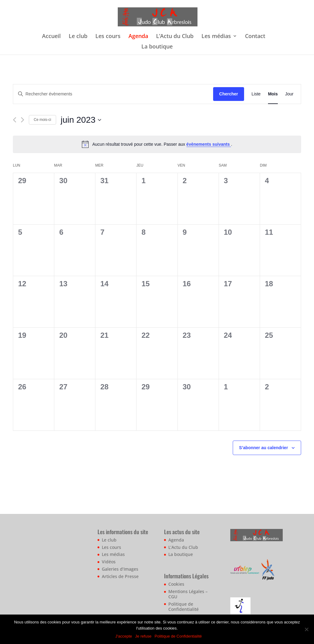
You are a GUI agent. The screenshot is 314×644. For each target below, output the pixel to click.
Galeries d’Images (120, 569)
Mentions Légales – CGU (188, 594)
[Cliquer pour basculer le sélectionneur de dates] (81, 120)
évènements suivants (209, 144)
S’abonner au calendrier (264, 448)
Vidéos (109, 562)
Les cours (108, 37)
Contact (255, 37)
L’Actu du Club (175, 37)
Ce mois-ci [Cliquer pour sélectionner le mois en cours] (42, 120)
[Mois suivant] (23, 120)
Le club (78, 37)
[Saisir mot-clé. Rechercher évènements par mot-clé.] (113, 94)
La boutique (157, 47)
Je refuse (143, 636)
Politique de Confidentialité (184, 607)
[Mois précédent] (15, 120)
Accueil (51, 37)
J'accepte (124, 636)
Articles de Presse (120, 576)
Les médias (216, 37)
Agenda (138, 37)
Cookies (176, 584)
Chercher (229, 94)
